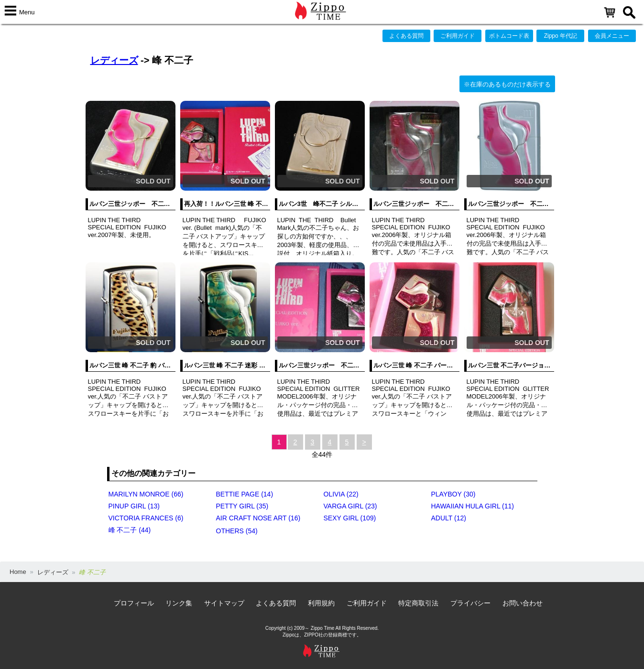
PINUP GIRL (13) (134, 506)
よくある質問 (406, 36)
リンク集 (179, 603)
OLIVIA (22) (341, 494)
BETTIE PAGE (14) (245, 494)
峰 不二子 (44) (130, 530)
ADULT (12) (449, 518)
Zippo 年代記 (561, 36)
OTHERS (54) (237, 531)
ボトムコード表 (509, 36)
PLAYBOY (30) (453, 494)
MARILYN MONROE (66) (146, 494)
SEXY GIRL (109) (350, 518)
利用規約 (321, 603)
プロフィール (134, 603)
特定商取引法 (418, 603)
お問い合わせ (523, 603)
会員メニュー (612, 36)
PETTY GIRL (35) (242, 506)
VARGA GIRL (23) (350, 506)
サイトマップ (224, 603)
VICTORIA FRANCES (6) (146, 518)
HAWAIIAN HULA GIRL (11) (473, 506)
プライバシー (470, 603)
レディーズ (114, 60)
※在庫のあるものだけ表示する (507, 84)
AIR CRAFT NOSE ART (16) (258, 518)
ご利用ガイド (458, 36)
